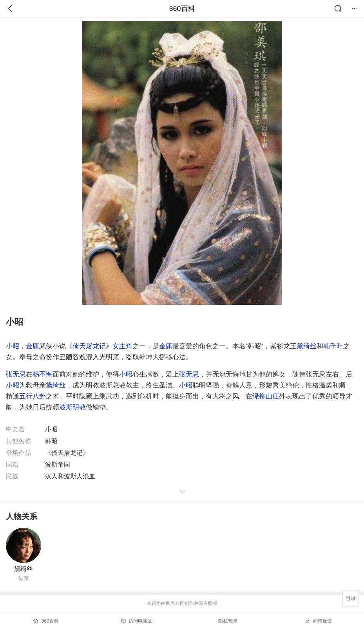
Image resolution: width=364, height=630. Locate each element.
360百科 (182, 9)
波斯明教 (72, 407)
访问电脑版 (137, 621)
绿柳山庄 (266, 396)
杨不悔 (43, 374)
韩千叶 (333, 346)
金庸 (33, 346)
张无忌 (16, 374)
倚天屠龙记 (89, 346)
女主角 (122, 346)
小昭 (13, 346)
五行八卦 (33, 396)
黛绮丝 (307, 346)
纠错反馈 (318, 621)
